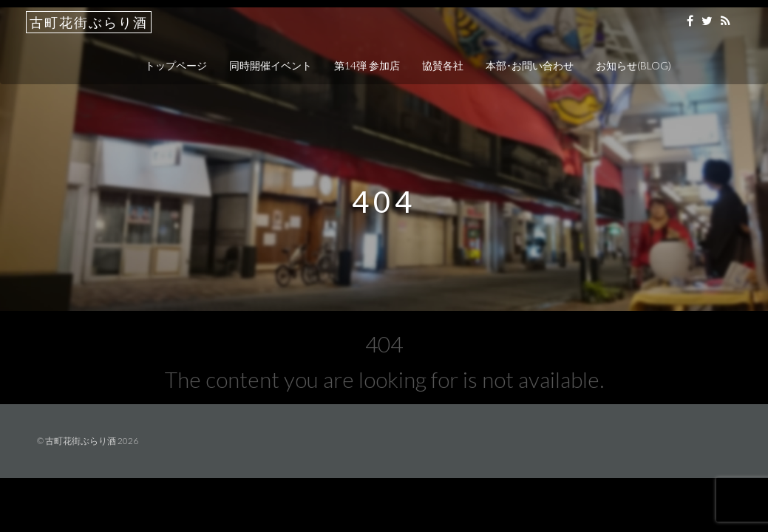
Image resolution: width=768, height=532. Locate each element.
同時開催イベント (271, 65)
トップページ (176, 65)
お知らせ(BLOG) (633, 65)
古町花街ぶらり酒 (89, 22)
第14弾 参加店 (367, 65)
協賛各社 (443, 65)
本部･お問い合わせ (530, 65)
